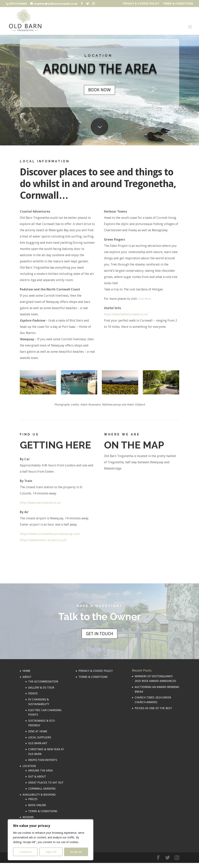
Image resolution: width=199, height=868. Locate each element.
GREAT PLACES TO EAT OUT (46, 783)
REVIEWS (28, 817)
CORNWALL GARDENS (42, 789)
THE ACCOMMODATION (43, 682)
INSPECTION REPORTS (43, 760)
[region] (51, 840)
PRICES (33, 799)
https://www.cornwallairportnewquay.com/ (50, 534)
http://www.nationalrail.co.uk (40, 503)
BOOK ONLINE (37, 805)
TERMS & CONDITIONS (178, 4)
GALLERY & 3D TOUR (41, 688)
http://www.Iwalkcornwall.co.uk (126, 314)
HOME (26, 671)
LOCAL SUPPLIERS (40, 737)
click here (144, 299)
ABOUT (27, 677)
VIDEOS (33, 693)
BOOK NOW (99, 90)
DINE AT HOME (38, 731)
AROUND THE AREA (41, 770)
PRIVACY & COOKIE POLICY (141, 4)
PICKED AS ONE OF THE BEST (153, 708)
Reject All (51, 852)
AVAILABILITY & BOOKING (39, 795)
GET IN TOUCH (99, 634)
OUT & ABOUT (37, 777)
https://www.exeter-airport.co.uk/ (43, 540)
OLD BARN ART (38, 743)
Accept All (76, 852)
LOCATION (29, 766)
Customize (25, 852)
